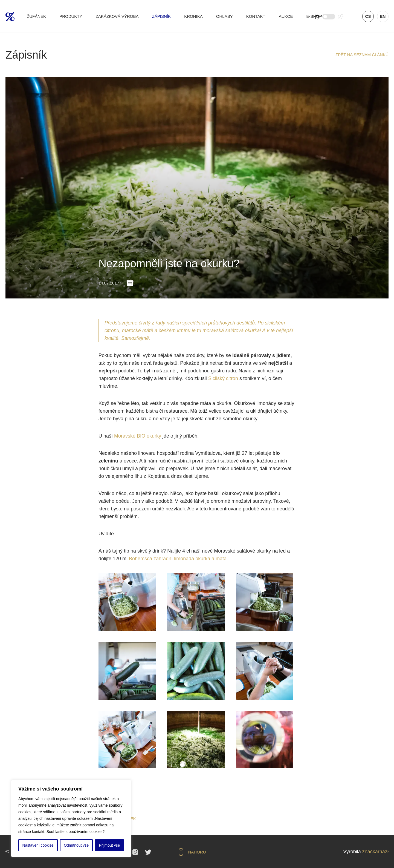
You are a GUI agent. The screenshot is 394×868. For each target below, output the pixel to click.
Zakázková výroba (117, 16)
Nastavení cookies (38, 845)
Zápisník (161, 16)
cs (368, 16)
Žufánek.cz (10, 17)
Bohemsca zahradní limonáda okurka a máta (178, 559)
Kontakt (256, 16)
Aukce (286, 16)
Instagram (135, 852)
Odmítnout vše (76, 845)
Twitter (148, 852)
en (383, 16)
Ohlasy (224, 16)
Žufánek (36, 16)
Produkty (71, 16)
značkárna (374, 852)
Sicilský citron (223, 378)
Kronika (193, 16)
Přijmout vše (109, 845)
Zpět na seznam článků (362, 55)
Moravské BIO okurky (138, 436)
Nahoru (197, 852)
